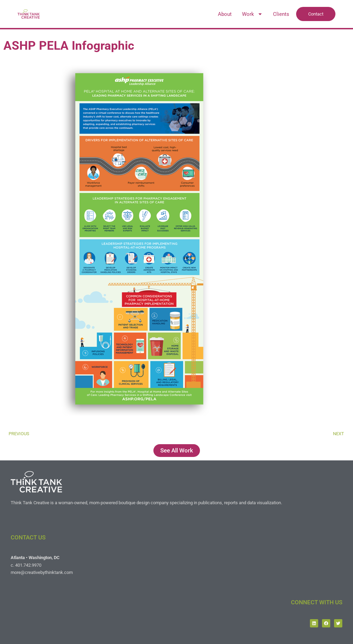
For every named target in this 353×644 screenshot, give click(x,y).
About (225, 14)
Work (252, 14)
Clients (281, 14)
